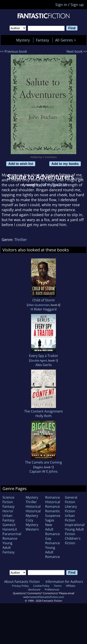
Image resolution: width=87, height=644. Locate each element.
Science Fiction (8, 500)
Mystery (23, 40)
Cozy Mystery (32, 522)
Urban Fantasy (8, 518)
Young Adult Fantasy (8, 548)
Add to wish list (21, 164)
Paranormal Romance (12, 536)
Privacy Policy (20, 586)
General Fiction (71, 500)
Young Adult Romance (53, 552)
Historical (33, 506)
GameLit (9, 525)
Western (32, 529)
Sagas (50, 520)
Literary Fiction (71, 509)
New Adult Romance (53, 529)
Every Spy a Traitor (44, 356)
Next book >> (77, 51)
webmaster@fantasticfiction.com (44, 597)
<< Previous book (13, 51)
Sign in (61, 5)
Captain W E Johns (43, 471)
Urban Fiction (70, 518)
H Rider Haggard (44, 309)
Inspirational (75, 525)
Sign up (77, 5)
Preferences (52, 589)
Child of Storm (43, 300)
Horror (8, 511)
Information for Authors (64, 582)
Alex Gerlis (44, 365)
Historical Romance (53, 504)
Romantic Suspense (53, 513)
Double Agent (39, 360)
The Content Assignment (43, 411)
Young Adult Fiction (74, 532)
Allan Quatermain (39, 305)
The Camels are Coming (43, 462)
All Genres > (67, 40)
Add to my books (65, 164)
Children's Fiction (73, 541)
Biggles (39, 467)
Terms (58, 586)
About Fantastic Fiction (22, 582)
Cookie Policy (41, 586)
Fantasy (42, 40)
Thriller (21, 240)
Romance (53, 497)
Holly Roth (43, 416)
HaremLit (10, 529)
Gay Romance (53, 541)
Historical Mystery (33, 513)
